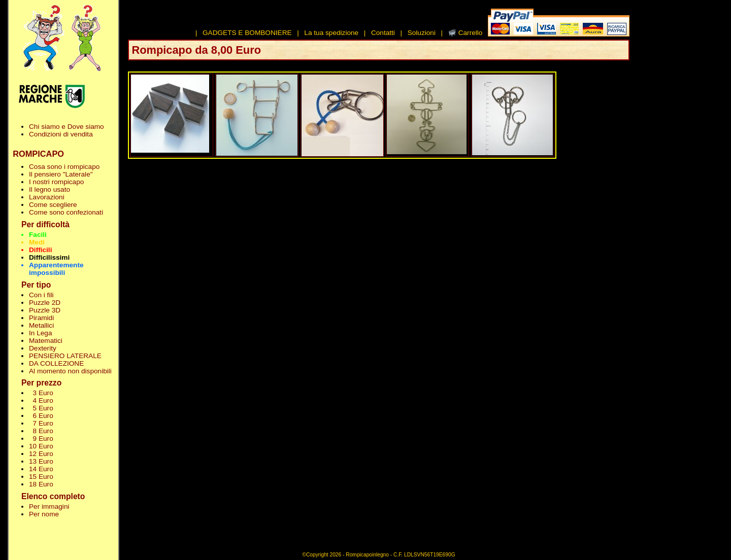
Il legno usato (49, 189)
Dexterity (43, 348)
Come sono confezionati (66, 212)
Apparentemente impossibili (56, 269)
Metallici (41, 325)
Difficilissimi (49, 257)
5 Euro (41, 408)
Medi (37, 242)
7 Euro (41, 423)
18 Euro (41, 484)
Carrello (471, 33)
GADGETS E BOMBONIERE (247, 33)
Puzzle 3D (45, 310)
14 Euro (41, 469)
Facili (38, 235)
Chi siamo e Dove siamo (67, 127)
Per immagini (49, 506)
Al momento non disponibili (70, 371)
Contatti (383, 33)
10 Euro (41, 446)
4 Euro (41, 400)
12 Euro (41, 454)
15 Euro (41, 477)
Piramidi (41, 318)
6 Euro (41, 416)
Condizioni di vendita (61, 134)
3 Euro (41, 393)
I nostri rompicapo (56, 182)
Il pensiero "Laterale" (61, 174)
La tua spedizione (331, 33)
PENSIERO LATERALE (65, 356)
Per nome (44, 514)
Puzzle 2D (45, 303)
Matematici (46, 341)
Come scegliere (53, 205)
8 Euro (41, 431)
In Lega (40, 333)
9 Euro (41, 439)
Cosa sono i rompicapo (64, 167)
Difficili (40, 250)
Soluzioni (422, 33)
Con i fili (41, 295)
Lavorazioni (47, 197)
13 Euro (41, 461)
